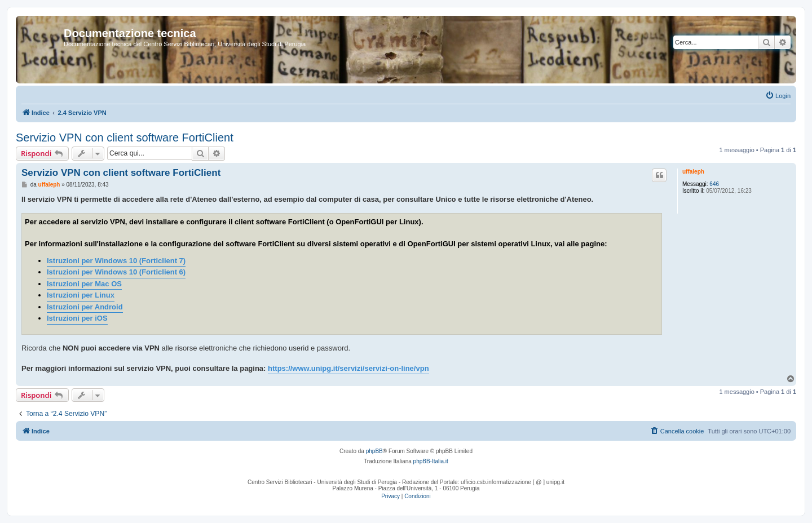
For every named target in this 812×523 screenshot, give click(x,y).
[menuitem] (778, 96)
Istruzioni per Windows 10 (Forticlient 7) (116, 261)
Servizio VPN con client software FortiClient (125, 138)
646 (714, 184)
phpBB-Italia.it (431, 461)
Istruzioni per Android (85, 307)
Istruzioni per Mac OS (84, 284)
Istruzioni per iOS (77, 318)
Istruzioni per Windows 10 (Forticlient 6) (116, 272)
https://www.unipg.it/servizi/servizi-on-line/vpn (348, 368)
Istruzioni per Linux (81, 295)
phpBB (374, 451)
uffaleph (693, 172)
